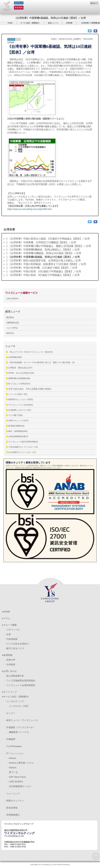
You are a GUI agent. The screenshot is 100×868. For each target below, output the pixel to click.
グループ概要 (10, 625)
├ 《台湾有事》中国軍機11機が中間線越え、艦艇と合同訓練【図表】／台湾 (48, 246)
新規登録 (19, 7)
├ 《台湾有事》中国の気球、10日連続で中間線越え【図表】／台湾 (43, 271)
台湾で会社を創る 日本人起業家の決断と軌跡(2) (29, 389)
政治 (18, 39)
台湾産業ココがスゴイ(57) (19, 410)
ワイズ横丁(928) (14, 415)
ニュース (11, 39)
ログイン (19, 3)
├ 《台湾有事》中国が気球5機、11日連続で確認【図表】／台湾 (42, 268)
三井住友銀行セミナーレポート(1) (22, 447)
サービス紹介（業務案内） (30, 23)
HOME (10, 23)
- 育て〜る (13, 772)
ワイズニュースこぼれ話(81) (20, 405)
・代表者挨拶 (11, 639)
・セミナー (10, 713)
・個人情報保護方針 (14, 676)
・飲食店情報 (11, 808)
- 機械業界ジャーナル (18, 732)
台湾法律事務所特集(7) (17, 436)
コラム (7, 618)
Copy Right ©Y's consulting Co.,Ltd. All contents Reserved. (50, 865)
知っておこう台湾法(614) (18, 384)
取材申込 (10, 333)
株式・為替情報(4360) (17, 431)
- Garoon (12, 768)
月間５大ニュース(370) (17, 421)
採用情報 (8, 655)
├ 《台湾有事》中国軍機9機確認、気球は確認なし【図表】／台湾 (43, 250)
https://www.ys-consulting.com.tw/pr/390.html (29, 209)
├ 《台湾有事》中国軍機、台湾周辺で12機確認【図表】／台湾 (41, 242)
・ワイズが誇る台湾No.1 (16, 644)
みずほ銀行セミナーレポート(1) (21, 452)
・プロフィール (12, 630)
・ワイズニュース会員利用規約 (20, 685)
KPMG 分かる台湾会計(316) (20, 373)
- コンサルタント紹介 (18, 706)
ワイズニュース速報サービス (21, 293)
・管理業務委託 (12, 815)
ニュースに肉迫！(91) (17, 394)
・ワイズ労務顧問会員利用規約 (20, 681)
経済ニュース (53, 23)
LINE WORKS (12, 299)
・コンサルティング (14, 701)
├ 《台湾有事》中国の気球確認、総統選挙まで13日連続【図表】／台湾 (46, 264)
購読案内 (10, 317)
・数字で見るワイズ (14, 648)
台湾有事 (69, 23)
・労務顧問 (10, 739)
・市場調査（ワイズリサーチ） (20, 727)
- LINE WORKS (15, 782)
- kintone (12, 758)
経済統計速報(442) (15, 426)
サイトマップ (10, 692)
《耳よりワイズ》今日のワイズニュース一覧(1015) (29, 352)
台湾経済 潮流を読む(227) (19, 368)
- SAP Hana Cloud (17, 777)
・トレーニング (12, 794)
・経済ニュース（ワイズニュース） (22, 720)
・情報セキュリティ (14, 801)
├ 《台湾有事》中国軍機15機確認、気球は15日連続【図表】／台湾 (43, 253)
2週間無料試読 (13, 323)
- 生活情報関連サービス (19, 786)
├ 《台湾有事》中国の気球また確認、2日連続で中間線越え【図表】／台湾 (48, 239)
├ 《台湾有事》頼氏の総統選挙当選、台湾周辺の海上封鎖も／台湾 (43, 261)
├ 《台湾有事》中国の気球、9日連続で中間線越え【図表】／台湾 (43, 275)
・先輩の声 (10, 660)
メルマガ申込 (12, 328)
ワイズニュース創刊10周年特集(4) (22, 442)
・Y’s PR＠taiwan (13, 746)
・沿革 (7, 634)
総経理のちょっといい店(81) (20, 399)
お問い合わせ (10, 671)
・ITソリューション (14, 753)
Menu (93, 3)
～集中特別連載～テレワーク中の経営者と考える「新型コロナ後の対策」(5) (40, 362)
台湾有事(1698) (14, 357)
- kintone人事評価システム (21, 763)
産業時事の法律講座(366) (18, 378)
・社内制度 (10, 665)
